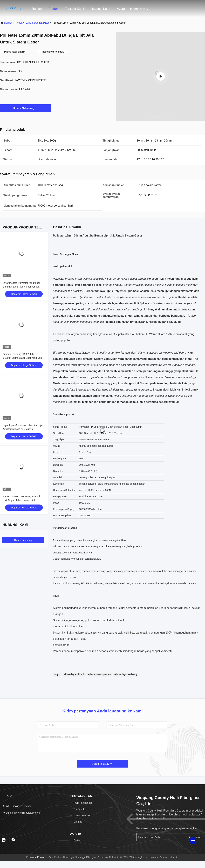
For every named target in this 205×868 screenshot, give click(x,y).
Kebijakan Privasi (35, 857)
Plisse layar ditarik (74, 674)
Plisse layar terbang (126, 674)
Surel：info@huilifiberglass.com (21, 813)
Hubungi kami (100, 9)
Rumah (37, 9)
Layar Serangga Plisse (37, 23)
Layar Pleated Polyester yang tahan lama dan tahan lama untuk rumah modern (22, 287)
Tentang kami (74, 9)
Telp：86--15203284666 (17, 806)
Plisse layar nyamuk (100, 674)
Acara (121, 9)
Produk (53, 9)
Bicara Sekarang (26, 108)
